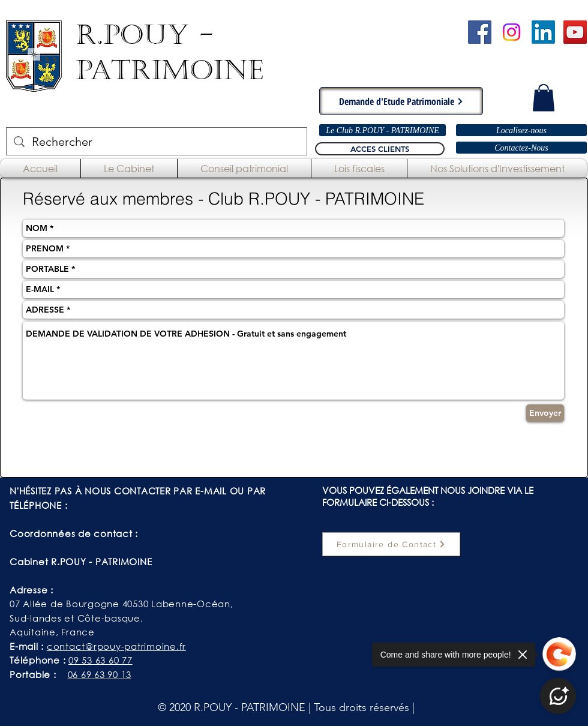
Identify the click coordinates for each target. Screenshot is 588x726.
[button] (544, 97)
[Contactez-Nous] (521, 148)
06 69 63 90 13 (100, 674)
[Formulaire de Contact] (391, 544)
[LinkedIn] (543, 32)
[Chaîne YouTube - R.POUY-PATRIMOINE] (575, 32)
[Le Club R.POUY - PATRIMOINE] (382, 130)
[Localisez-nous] (521, 130)
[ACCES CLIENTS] (380, 149)
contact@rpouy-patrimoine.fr (116, 646)
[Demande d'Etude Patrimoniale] (401, 101)
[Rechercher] (157, 141)
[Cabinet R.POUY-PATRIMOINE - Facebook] (480, 32)
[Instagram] (511, 32)
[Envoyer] (545, 413)
